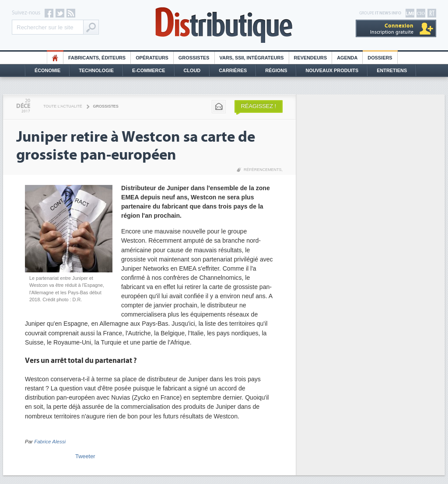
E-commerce (149, 70)
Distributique (224, 25)
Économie (47, 70)
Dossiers (380, 58)
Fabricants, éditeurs (97, 58)
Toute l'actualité (63, 106)
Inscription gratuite (392, 29)
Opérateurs (152, 58)
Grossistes (194, 58)
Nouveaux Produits (332, 70)
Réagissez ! (259, 106)
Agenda (347, 58)
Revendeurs (311, 58)
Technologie (96, 70)
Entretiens (392, 70)
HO (55, 58)
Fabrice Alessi (50, 442)
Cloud (192, 70)
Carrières (233, 70)
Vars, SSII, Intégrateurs (252, 58)
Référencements (263, 170)
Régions (276, 70)
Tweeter (85, 456)
